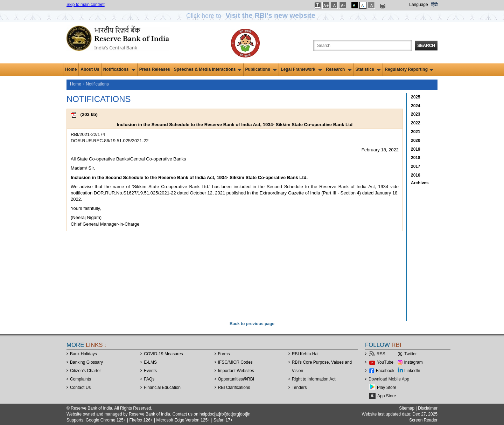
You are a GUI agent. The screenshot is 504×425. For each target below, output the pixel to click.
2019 (416, 149)
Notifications (119, 69)
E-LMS (150, 362)
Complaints (80, 379)
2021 (416, 132)
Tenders (299, 388)
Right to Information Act (314, 379)
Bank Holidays (83, 354)
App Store (387, 396)
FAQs (149, 379)
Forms (224, 354)
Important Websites (236, 371)
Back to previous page (252, 324)
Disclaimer (428, 408)
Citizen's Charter (85, 371)
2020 (416, 140)
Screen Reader (423, 420)
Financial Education (162, 388)
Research (339, 69)
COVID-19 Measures (163, 354)
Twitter (410, 354)
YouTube (385, 362)
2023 (416, 114)
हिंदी (434, 5)
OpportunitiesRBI (236, 379)
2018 (416, 158)
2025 (416, 97)
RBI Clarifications (234, 388)
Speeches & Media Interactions (208, 69)
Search (426, 46)
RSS (381, 354)
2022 (416, 123)
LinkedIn (412, 371)
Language (418, 5)
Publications (261, 69)
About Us (90, 69)
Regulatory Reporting (409, 69)
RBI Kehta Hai (305, 354)
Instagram (414, 362)
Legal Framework (301, 69)
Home (71, 69)
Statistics (368, 69)
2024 (416, 106)
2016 (416, 175)
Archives (420, 183)
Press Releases (155, 69)
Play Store (387, 388)
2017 (416, 166)
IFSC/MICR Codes (235, 362)
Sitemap (407, 408)
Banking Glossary (86, 362)
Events (150, 371)
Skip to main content (86, 5)
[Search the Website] (363, 46)
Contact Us (80, 388)
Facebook (385, 371)
